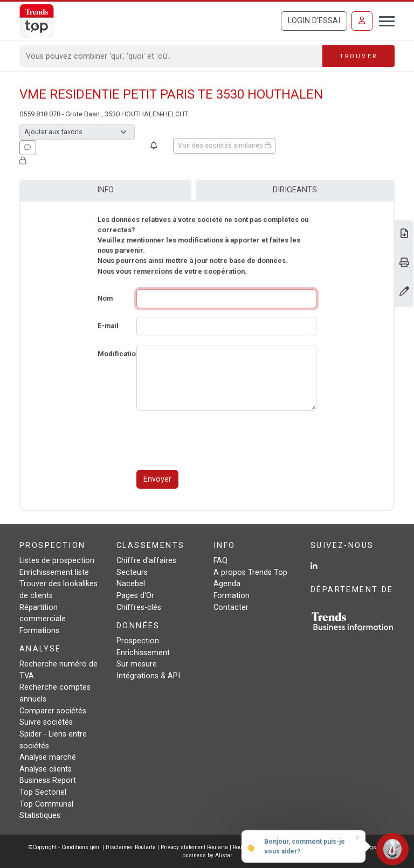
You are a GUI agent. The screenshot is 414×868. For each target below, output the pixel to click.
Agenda (227, 584)
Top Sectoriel (43, 792)
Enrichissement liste (54, 572)
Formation (232, 596)
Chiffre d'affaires (146, 561)
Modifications (120, 354)
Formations (39, 631)
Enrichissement (143, 653)
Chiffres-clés (139, 607)
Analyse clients (46, 769)
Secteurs (132, 572)
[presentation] (218, 440)
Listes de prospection (57, 561)
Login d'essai (314, 21)
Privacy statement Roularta (194, 847)
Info (105, 190)
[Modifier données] (404, 292)
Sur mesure (137, 664)
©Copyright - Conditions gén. (65, 847)
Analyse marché (48, 757)
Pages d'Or (135, 596)
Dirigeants (295, 190)
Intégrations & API (148, 676)
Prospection (138, 641)
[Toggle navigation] (384, 20)
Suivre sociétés (46, 722)
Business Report (48, 780)
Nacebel (131, 584)
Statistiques (40, 815)
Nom (105, 298)
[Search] (171, 56)
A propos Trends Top (250, 572)
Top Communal (46, 804)
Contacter (231, 607)
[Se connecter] (362, 21)
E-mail (108, 326)
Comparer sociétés (53, 711)
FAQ (220, 561)
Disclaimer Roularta (131, 847)
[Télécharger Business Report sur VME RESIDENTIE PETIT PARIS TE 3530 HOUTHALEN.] (404, 235)
